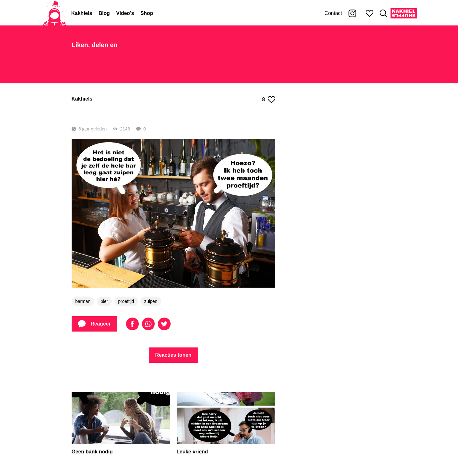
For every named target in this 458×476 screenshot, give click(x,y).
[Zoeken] (384, 13)
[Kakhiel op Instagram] (352, 13)
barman (83, 301)
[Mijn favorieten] (370, 13)
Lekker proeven (114, 112)
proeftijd (126, 301)
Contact (333, 13)
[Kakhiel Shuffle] (404, 13)
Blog (104, 13)
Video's (125, 13)
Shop (147, 13)
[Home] (55, 13)
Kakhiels (82, 13)
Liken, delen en (95, 45)
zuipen (151, 301)
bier (104, 301)
